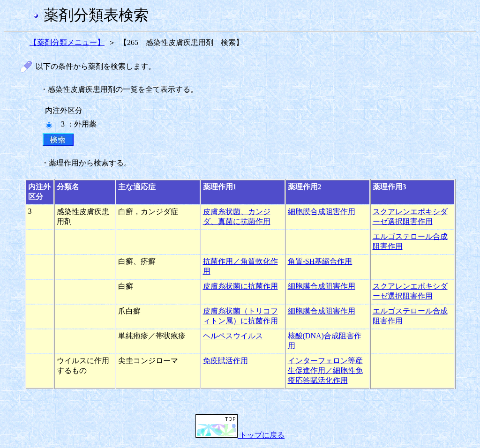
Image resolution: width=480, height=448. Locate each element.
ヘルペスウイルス (233, 336)
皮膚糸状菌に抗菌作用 (240, 286)
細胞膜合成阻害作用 (322, 212)
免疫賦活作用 (225, 361)
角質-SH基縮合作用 (320, 261)
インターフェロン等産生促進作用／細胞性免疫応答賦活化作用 (325, 370)
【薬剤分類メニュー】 (67, 42)
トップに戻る (240, 435)
